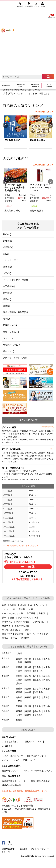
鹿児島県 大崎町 (12, 140)
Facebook (3, 843)
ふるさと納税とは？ (11, 741)
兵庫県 (19, 692)
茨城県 (19, 667)
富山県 (28, 676)
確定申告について (10, 771)
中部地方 (6, 676)
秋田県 (47, 659)
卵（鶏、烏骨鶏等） (11, 630)
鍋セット (29, 630)
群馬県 (37, 667)
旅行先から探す (7, 85)
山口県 (19, 701)
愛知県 (19, 683)
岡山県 (37, 697)
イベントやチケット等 (13, 613)
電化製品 (25, 638)
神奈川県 (39, 671)
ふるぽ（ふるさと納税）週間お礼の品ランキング (25, 791)
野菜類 (22, 609)
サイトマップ (7, 852)
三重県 (19, 689)
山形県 (19, 662)
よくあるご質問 (29, 6)
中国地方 (6, 697)
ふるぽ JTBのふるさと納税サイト (10, 39)
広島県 (47, 697)
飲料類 (42, 613)
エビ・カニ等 (8, 609)
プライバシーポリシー (40, 849)
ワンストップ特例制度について (37, 771)
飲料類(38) (8, 293)
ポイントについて (10, 760)
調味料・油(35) (10, 325)
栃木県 (28, 667)
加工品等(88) (9, 286)
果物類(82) (8, 241)
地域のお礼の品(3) (12, 345)
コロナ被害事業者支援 (13, 634)
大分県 (19, 715)
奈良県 (28, 692)
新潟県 (19, 676)
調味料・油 (7, 622)
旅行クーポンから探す (21, 85)
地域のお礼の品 (22, 626)
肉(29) (6, 254)
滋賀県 (33, 211)
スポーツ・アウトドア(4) (15, 358)
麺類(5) (6, 306)
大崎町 (17, 211)
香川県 (28, 706)
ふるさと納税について (13, 756)
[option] (15, 132)
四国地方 (6, 706)
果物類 (13, 605)
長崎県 (37, 711)
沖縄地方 (6, 720)
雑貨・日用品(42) (11, 332)
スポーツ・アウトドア (37, 634)
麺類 (12, 618)
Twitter (10, 843)
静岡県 (47, 680)
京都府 (37, 689)
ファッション (39, 622)
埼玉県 (47, 667)
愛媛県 (37, 706)
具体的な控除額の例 (11, 785)
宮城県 (37, 659)
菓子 (4, 618)
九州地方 (9, 206)
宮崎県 (28, 715)
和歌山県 (39, 692)
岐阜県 (37, 680)
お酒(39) (7, 273)
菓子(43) (7, 299)
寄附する (43, 6)
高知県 (47, 706)
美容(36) (7, 319)
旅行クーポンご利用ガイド (35, 85)
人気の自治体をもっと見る (43, 112)
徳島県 (19, 706)
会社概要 (24, 849)
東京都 (28, 671)
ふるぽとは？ (8, 746)
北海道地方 (6, 653)
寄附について (29, 760)
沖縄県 (19, 720)
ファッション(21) (11, 338)
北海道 (19, 653)
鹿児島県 (9, 211)
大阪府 (47, 689)
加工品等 (31, 613)
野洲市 (40, 211)
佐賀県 (28, 711)
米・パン (40, 605)
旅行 (4, 605)
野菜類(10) (8, 267)
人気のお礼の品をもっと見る (42, 165)
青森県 (19, 659)
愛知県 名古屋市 (37, 140)
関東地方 (6, 667)
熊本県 (47, 711)
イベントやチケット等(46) (15, 280)
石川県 (37, 676)
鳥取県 (19, 697)
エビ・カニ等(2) (11, 260)
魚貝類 (23, 605)
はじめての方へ (21, 6)
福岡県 (19, 711)
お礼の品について (35, 756)
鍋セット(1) (9, 351)
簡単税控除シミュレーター (15, 781)
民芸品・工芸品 (9, 638)
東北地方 (6, 658)
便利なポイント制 (33, 741)
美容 (37, 618)
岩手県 (28, 659)
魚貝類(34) (8, 247)
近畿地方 (34, 206)
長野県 (28, 680)
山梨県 (19, 680)
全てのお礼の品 (49, 85)
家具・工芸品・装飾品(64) (15, 312)
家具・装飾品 (24, 618)
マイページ (37, 6)
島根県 (28, 697)
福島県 (28, 662)
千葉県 (19, 671)
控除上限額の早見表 (40, 781)
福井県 (47, 676)
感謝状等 (6, 626)
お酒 (31, 609)
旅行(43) (7, 234)
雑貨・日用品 (23, 622)
